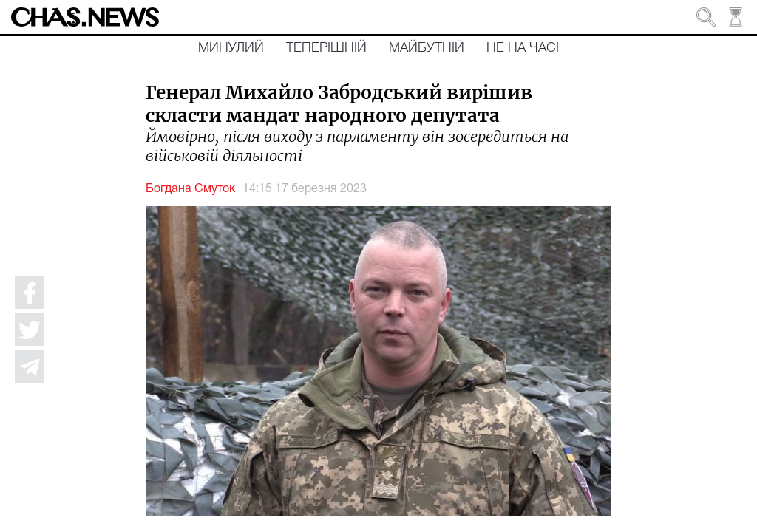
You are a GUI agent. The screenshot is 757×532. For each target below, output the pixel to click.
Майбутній (427, 48)
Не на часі (523, 48)
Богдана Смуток (190, 189)
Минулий (231, 48)
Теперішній (326, 48)
